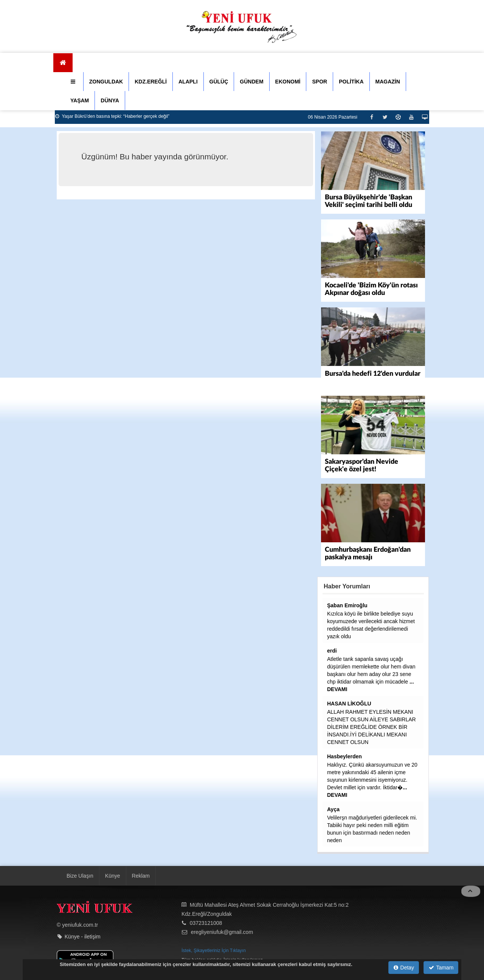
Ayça (333, 809)
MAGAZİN (388, 82)
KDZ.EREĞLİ (151, 82)
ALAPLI (188, 82)
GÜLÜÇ (219, 82)
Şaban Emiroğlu (347, 605)
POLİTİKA (351, 82)
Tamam (441, 968)
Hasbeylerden (344, 756)
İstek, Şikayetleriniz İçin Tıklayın (214, 951)
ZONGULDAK (106, 82)
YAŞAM (80, 100)
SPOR (320, 82)
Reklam (141, 876)
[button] (74, 82)
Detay (404, 968)
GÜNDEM (251, 82)
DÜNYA (110, 100)
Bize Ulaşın (80, 876)
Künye (113, 876)
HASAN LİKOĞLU (349, 704)
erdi (332, 651)
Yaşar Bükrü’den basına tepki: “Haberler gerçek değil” (112, 116)
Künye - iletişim (83, 936)
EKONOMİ (288, 82)
